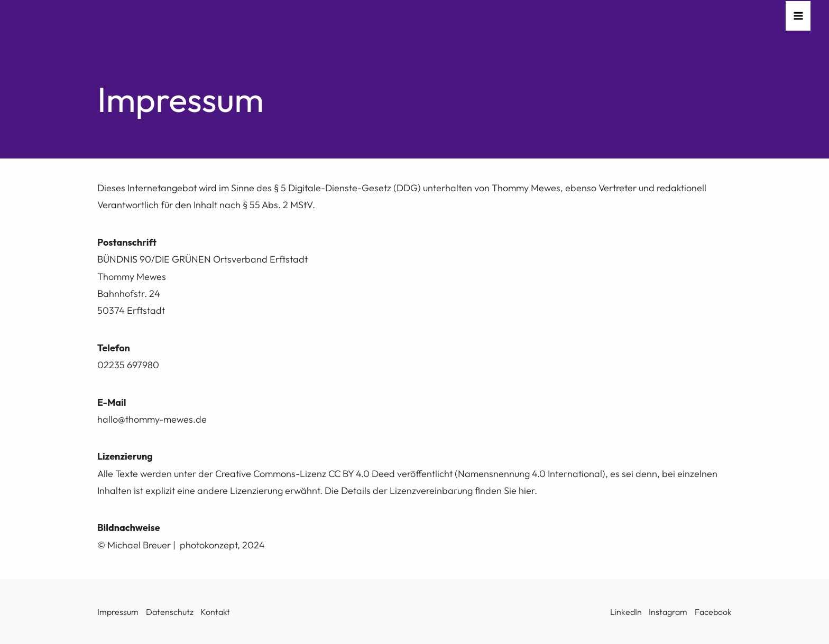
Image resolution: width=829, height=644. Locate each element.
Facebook (713, 612)
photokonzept (209, 545)
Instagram (668, 612)
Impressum (118, 612)
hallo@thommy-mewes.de (152, 419)
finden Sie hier (505, 491)
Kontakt (215, 612)
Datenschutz (170, 612)
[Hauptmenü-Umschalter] (798, 16)
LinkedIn (626, 612)
